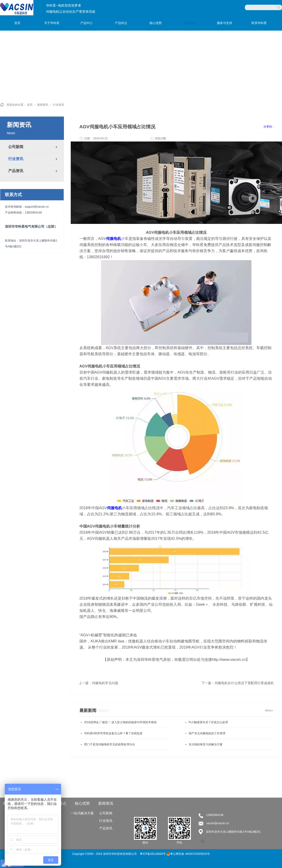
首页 (17, 23)
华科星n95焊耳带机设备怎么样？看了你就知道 (113, 733)
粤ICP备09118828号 (153, 854)
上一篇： (98, 683)
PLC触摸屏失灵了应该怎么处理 (208, 722)
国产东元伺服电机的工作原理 (207, 733)
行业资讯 (59, 105)
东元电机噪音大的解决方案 (206, 744)
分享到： (269, 127)
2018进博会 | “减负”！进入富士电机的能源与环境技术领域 (120, 722)
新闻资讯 (43, 105)
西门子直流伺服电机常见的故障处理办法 (110, 744)
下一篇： (238, 683)
